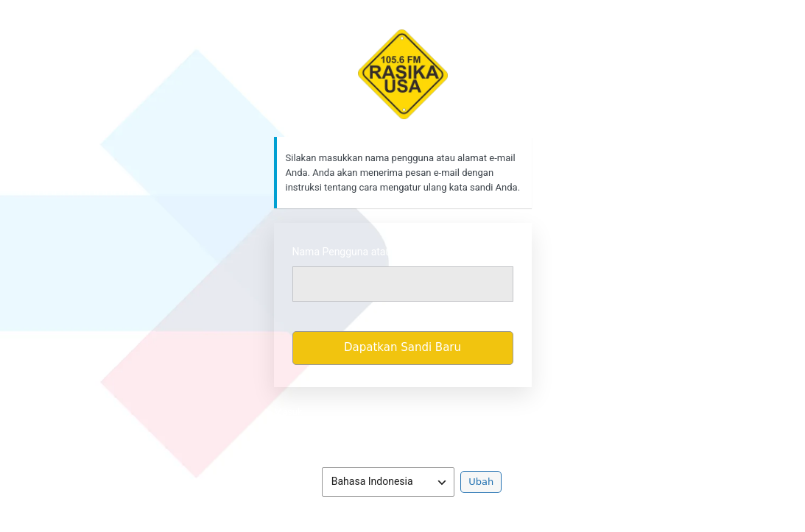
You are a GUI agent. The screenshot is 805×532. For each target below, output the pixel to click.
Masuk (288, 412)
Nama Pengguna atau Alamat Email (374, 252)
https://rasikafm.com (402, 74)
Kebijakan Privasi (402, 433)
